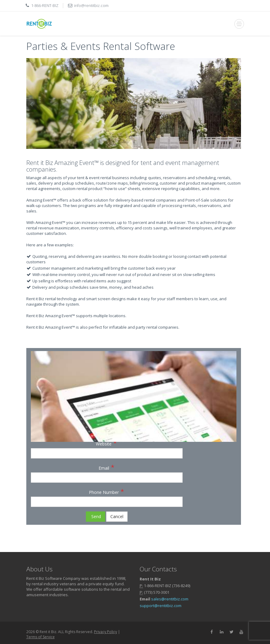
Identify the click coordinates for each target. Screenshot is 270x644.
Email (107, 467)
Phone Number (107, 491)
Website (106, 443)
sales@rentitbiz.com (170, 599)
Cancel (117, 516)
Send (96, 516)
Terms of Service (41, 637)
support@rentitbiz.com (161, 606)
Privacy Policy (106, 632)
